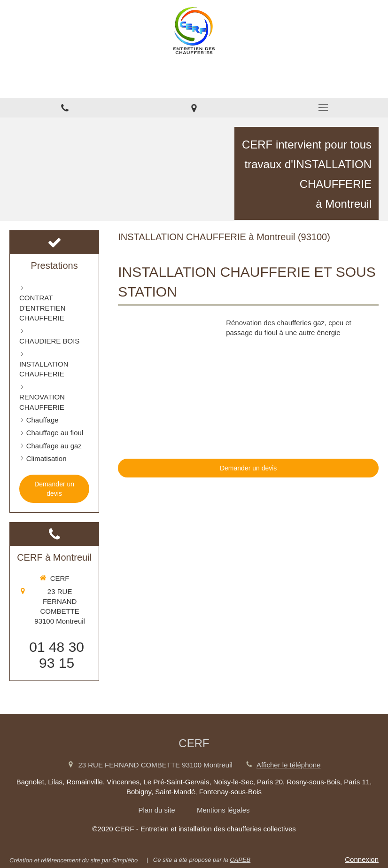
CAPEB (240, 860)
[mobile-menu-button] (323, 108)
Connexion (362, 859)
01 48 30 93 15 (57, 655)
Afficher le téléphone (289, 765)
